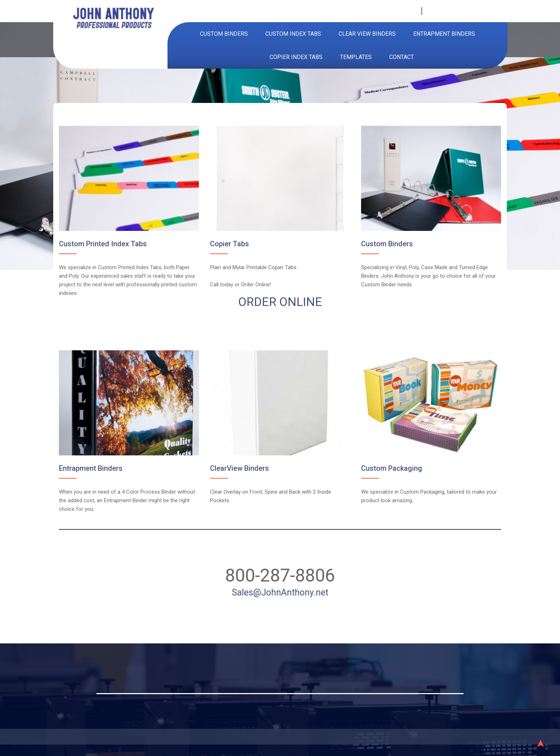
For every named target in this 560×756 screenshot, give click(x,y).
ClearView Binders (240, 466)
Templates (356, 57)
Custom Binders (224, 34)
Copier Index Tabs (296, 57)
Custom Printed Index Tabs (107, 246)
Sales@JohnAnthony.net (280, 588)
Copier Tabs (231, 246)
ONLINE (300, 303)
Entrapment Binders (444, 34)
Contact (402, 57)
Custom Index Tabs (293, 34)
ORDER (259, 303)
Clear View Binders (367, 34)
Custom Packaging (389, 466)
